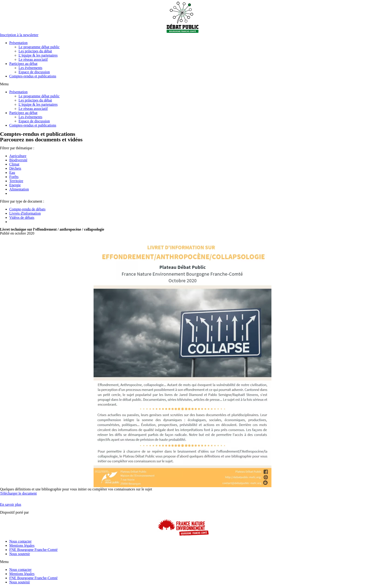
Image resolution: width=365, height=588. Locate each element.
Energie (15, 185)
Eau (12, 173)
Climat (14, 164)
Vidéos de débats (22, 218)
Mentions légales (22, 545)
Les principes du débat (35, 51)
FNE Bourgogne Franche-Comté (33, 550)
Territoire (16, 181)
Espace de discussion (34, 72)
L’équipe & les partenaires (38, 55)
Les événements (30, 68)
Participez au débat (23, 64)
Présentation (18, 43)
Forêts (14, 177)
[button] (19, 35)
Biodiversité (18, 160)
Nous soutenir (20, 554)
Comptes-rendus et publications (33, 76)
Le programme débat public (39, 47)
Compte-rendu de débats (27, 209)
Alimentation (19, 189)
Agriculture (18, 156)
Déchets (15, 168)
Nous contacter (20, 541)
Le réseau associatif (33, 59)
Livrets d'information (25, 213)
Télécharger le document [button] (18, 493)
